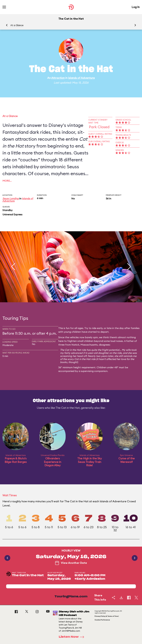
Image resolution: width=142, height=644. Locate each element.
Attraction (58, 78)
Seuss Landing (11, 198)
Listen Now (72, 637)
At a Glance (17, 25)
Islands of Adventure (81, 78)
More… (7, 181)
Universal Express (12, 214)
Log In (136, 7)
